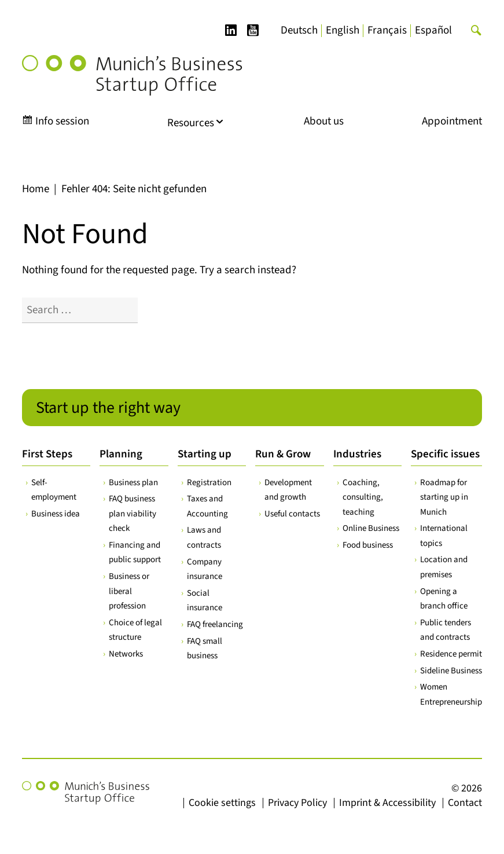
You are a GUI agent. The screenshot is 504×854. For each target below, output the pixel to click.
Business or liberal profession (129, 591)
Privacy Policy (297, 803)
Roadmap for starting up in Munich (444, 497)
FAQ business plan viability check (133, 514)
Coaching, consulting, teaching (363, 497)
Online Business (371, 528)
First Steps (47, 454)
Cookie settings (222, 803)
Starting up (205, 454)
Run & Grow (283, 454)
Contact (465, 803)
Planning (121, 454)
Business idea (56, 514)
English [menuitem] (343, 30)
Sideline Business (451, 671)
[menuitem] (299, 31)
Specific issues (445, 454)
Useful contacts (292, 514)
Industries (357, 454)
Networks (126, 654)
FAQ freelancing (215, 624)
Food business (368, 545)
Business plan (133, 483)
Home (36, 189)
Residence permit (451, 654)
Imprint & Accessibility (387, 803)
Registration (209, 483)
